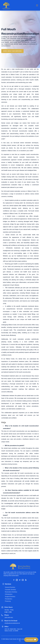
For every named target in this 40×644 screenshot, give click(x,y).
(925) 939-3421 (9, 617)
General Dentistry (10, 587)
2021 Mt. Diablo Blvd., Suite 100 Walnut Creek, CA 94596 (13, 630)
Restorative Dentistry (11, 592)
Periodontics (9, 599)
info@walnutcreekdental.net (12, 623)
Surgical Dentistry (10, 597)
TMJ (6, 288)
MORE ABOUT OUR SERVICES (12, 51)
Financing (8, 601)
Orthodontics (9, 594)
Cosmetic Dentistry (10, 590)
